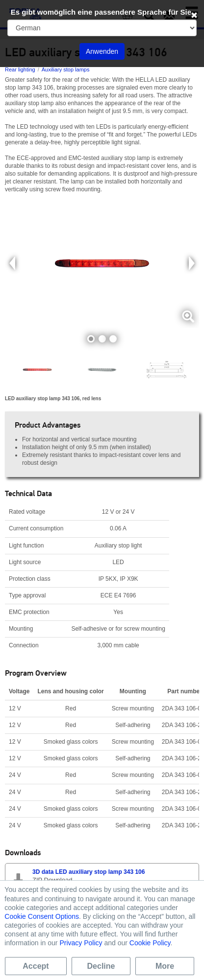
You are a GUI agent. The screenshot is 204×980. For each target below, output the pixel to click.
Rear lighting (20, 69)
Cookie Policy (150, 943)
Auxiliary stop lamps (66, 69)
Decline (101, 966)
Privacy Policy (81, 943)
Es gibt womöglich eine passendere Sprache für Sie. (102, 12)
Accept (36, 966)
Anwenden (102, 51)
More (165, 966)
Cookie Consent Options (42, 916)
